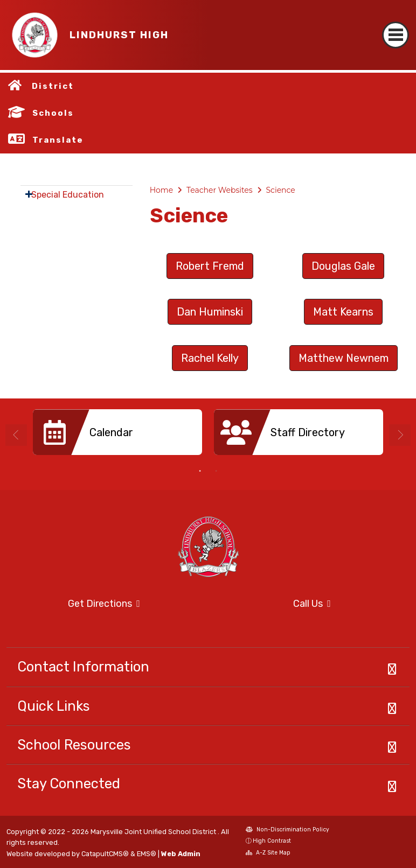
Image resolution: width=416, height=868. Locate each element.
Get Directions (73, 607)
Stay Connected (69, 783)
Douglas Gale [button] (343, 266)
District (53, 86)
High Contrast (272, 841)
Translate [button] (58, 140)
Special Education (68, 195)
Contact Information (83, 667)
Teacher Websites (220, 190)
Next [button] (400, 435)
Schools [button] (53, 113)
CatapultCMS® (105, 854)
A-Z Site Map (268, 854)
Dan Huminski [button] (210, 312)
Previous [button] (16, 435)
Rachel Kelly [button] (210, 358)
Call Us (273, 604)
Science (281, 190)
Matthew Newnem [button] (344, 358)
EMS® (147, 854)
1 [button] (200, 471)
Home (161, 190)
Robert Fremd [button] (210, 266)
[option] (117, 436)
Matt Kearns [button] (343, 312)
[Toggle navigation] (396, 26)
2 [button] (216, 471)
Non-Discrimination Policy (287, 831)
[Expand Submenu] (29, 194)
